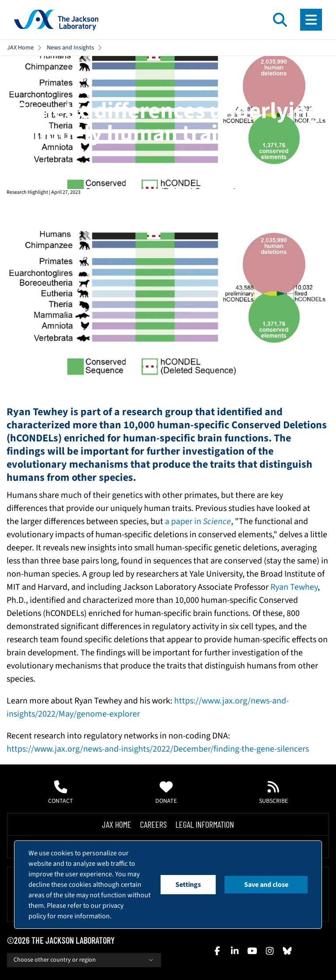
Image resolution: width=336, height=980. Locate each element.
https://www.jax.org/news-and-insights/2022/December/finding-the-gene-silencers (158, 749)
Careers (153, 824)
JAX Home (20, 48)
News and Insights (70, 48)
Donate (166, 793)
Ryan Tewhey (294, 587)
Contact (61, 793)
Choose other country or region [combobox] (84, 960)
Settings (188, 885)
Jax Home (117, 824)
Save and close (266, 885)
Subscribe (273, 793)
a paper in (198, 521)
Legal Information (205, 824)
